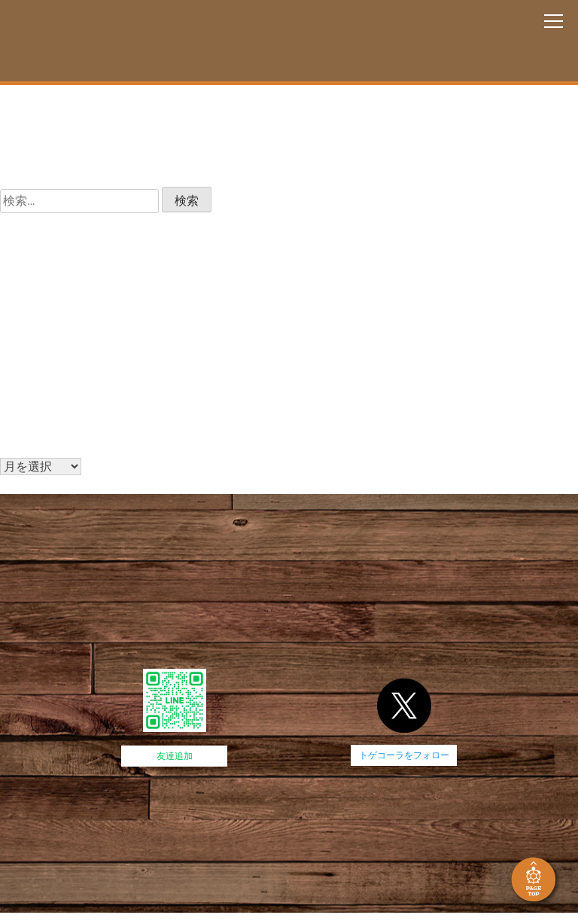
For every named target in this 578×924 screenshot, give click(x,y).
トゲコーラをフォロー (404, 755)
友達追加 (175, 756)
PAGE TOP (535, 881)
